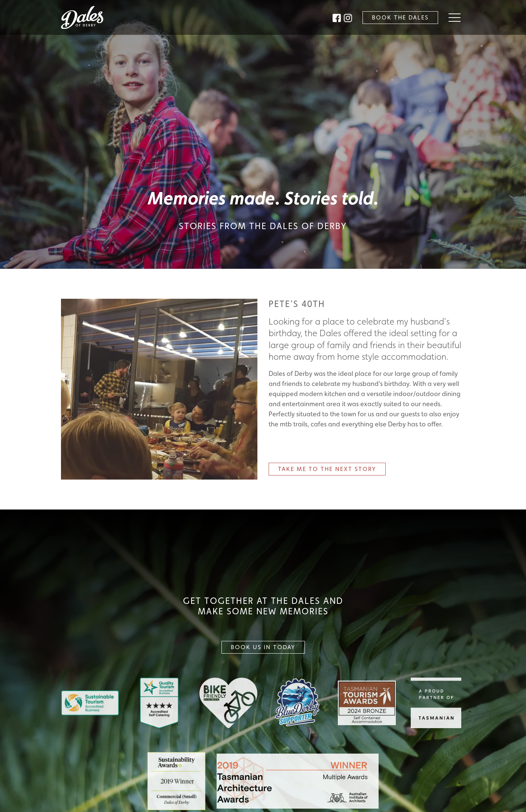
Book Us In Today (263, 647)
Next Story (327, 469)
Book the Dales (400, 17)
